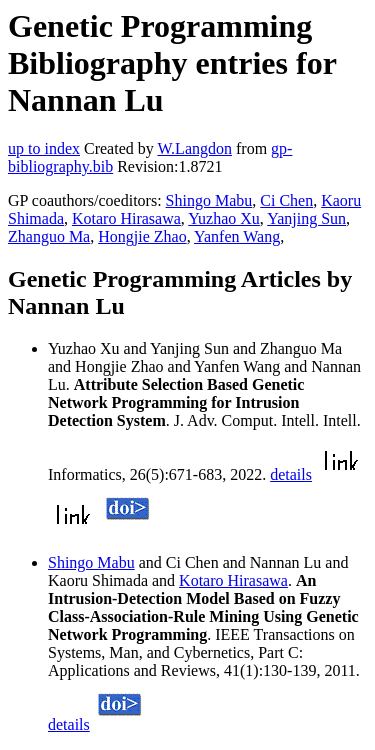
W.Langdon (194, 148)
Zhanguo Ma (49, 236)
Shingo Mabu (209, 200)
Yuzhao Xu (224, 218)
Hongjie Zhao (142, 236)
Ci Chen (286, 200)
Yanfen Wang (237, 236)
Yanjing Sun (306, 218)
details (291, 474)
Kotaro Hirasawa (126, 218)
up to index (44, 148)
